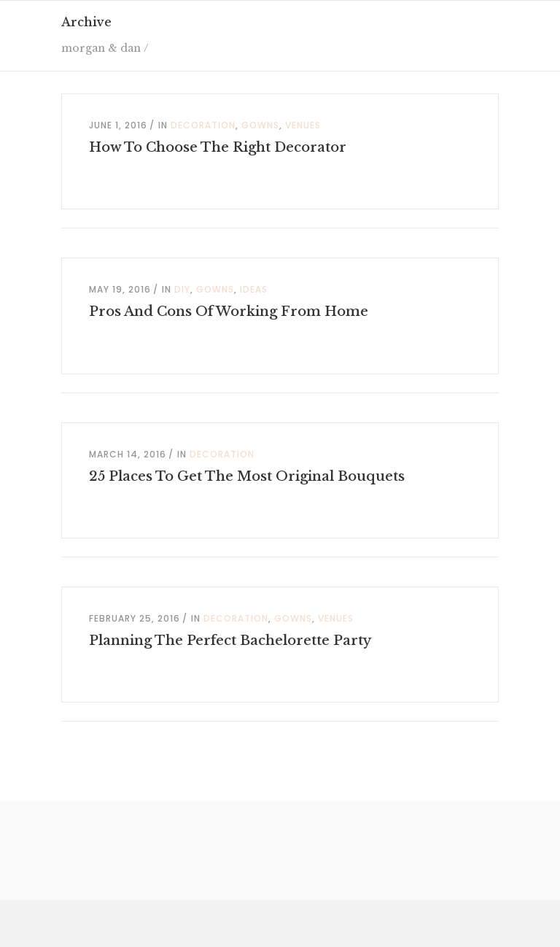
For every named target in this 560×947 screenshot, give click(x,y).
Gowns (260, 125)
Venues (303, 125)
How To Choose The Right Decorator (218, 147)
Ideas (254, 289)
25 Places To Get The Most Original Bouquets (247, 476)
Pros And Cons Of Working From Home (229, 312)
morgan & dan (101, 48)
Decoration (203, 125)
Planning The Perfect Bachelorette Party (230, 641)
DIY (182, 289)
